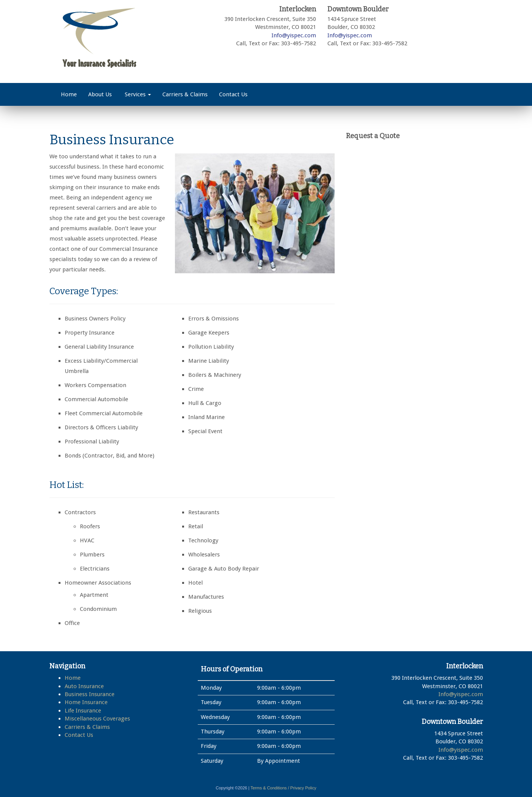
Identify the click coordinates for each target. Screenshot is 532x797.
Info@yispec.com (294, 35)
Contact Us (233, 94)
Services (137, 94)
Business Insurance (90, 694)
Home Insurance (86, 702)
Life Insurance (83, 711)
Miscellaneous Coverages (97, 719)
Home (69, 94)
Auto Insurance (84, 686)
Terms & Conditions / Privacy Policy (283, 788)
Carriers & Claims (185, 94)
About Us (100, 94)
